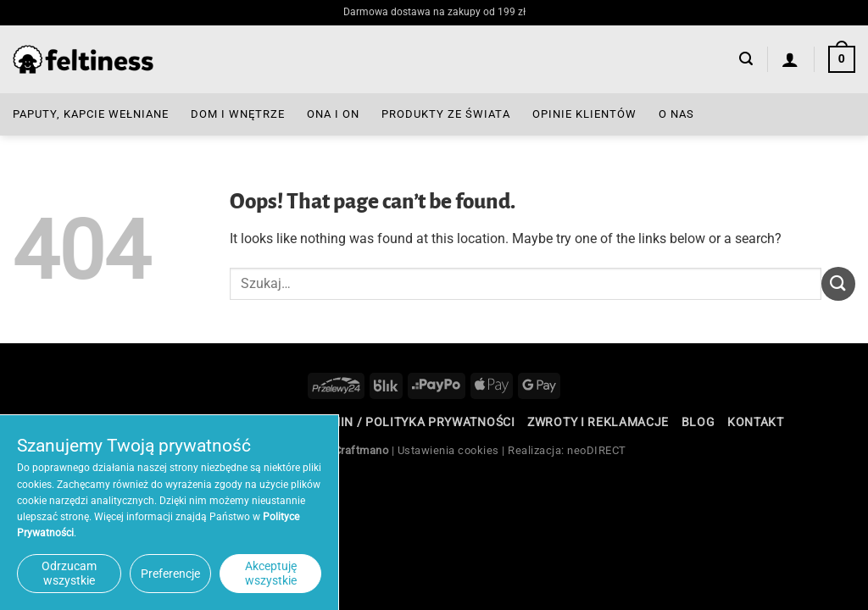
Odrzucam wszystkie (69, 573)
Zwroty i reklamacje (598, 422)
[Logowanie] (790, 59)
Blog (698, 422)
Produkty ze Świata (446, 114)
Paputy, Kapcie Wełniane (91, 114)
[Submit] (838, 283)
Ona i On (333, 114)
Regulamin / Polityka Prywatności (398, 422)
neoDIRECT (597, 450)
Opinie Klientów (584, 114)
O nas (676, 114)
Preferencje (170, 574)
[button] (746, 59)
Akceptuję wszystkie (271, 573)
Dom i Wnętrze (238, 114)
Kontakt (756, 422)
